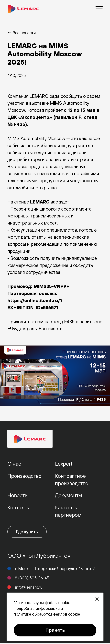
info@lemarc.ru (29, 588)
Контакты (19, 507)
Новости (18, 495)
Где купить (29, 532)
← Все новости (22, 33)
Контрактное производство (72, 480)
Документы (69, 495)
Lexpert (64, 464)
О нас (14, 464)
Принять (55, 630)
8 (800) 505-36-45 (32, 579)
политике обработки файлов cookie (47, 614)
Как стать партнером (68, 511)
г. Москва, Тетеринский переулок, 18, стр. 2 (55, 569)
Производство (24, 476)
